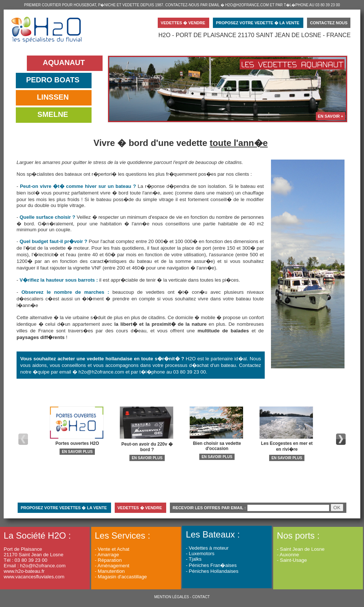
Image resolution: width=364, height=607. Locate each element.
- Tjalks (194, 559)
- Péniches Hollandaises (212, 571)
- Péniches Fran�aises (211, 565)
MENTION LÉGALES (172, 597)
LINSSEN (53, 97)
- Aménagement (112, 566)
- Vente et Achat (112, 549)
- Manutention (110, 571)
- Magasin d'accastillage (121, 577)
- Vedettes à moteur (207, 548)
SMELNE (53, 114)
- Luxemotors (200, 554)
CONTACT (201, 597)
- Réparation (108, 560)
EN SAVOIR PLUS (77, 452)
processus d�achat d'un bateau (201, 365)
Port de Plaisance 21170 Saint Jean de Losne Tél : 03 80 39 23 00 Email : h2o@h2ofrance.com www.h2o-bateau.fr (37, 554)
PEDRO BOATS (53, 80)
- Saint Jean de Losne (301, 549)
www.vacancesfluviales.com (34, 577)
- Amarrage (107, 555)
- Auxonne (288, 555)
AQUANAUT (64, 63)
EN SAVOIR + (330, 116)
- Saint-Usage (292, 560)
